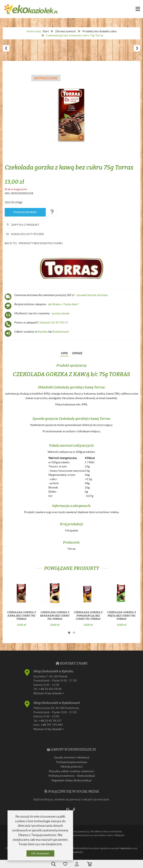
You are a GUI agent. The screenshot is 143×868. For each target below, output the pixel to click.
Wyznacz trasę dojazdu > (49, 693)
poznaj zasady (61, 313)
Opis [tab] (64, 353)
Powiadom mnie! (25, 212)
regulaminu (126, 848)
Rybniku (43, 332)
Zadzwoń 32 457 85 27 (54, 322)
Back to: (34, 243)
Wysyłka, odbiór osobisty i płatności (71, 771)
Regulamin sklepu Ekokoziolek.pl (71, 780)
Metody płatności (72, 766)
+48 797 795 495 (52, 725)
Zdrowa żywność (66, 31)
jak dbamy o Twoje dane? (63, 304)
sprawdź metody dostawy (92, 295)
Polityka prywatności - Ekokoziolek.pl (72, 776)
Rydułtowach (61, 332)
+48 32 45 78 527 (50, 721)
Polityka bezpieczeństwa (72, 762)
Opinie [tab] (77, 353)
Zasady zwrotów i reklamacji (72, 757)
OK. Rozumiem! (40, 853)
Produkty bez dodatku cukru (100, 31)
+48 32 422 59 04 (50, 689)
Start (46, 31)
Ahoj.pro (120, 835)
